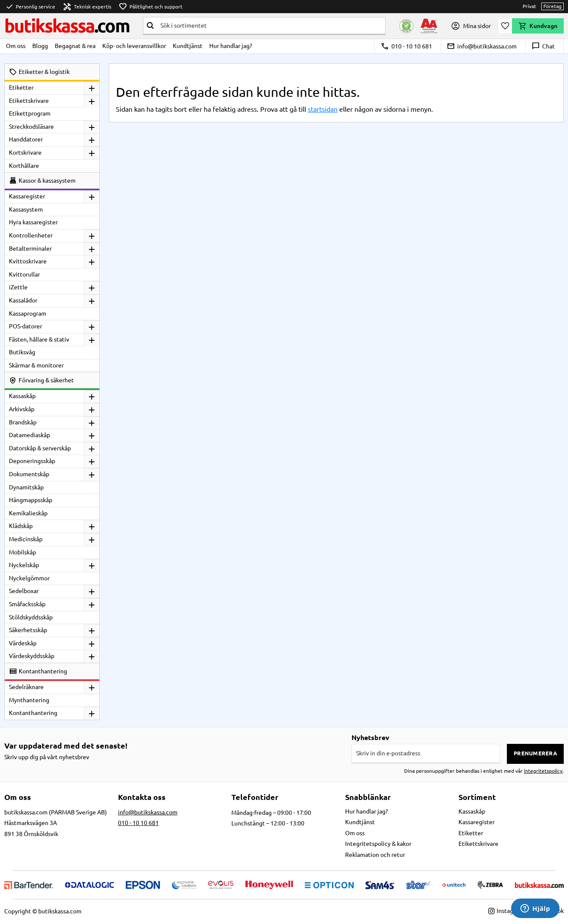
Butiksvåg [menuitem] (22, 352)
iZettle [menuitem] (18, 287)
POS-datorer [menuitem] (25, 326)
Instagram (506, 911)
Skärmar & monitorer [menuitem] (36, 365)
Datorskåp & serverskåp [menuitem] (40, 448)
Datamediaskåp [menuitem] (30, 435)
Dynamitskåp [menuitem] (26, 487)
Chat (543, 46)
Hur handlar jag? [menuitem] (231, 46)
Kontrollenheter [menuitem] (31, 235)
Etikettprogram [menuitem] (30, 113)
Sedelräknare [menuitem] (26, 687)
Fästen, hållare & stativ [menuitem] (39, 339)
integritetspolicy (543, 771)
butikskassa (67, 26)
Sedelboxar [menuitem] (24, 591)
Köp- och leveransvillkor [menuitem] (134, 46)
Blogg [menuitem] (40, 46)
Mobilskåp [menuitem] (22, 552)
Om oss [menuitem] (16, 46)
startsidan (323, 109)
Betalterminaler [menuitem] (30, 249)
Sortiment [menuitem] (477, 797)
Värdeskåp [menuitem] (23, 643)
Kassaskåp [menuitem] (22, 396)
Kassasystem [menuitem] (26, 209)
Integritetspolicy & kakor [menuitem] (378, 844)
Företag (553, 6)
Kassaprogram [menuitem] (28, 314)
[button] (505, 26)
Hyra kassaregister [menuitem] (33, 222)
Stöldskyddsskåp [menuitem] (31, 617)
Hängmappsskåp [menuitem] (31, 500)
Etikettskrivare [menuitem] (29, 101)
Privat (529, 6)
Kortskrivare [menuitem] (25, 153)
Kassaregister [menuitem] (27, 196)
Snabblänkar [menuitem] (368, 797)
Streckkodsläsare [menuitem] (31, 127)
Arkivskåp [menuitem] (22, 409)
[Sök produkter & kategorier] (271, 25)
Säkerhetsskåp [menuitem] (28, 630)
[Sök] (150, 25)
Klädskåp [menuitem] (21, 526)
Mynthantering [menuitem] (29, 700)
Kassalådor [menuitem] (23, 300)
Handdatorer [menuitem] (26, 139)
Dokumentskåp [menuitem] (29, 474)
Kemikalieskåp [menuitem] (28, 513)
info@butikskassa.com (482, 46)
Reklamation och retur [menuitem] (375, 855)
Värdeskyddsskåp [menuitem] (32, 656)
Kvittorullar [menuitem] (24, 274)
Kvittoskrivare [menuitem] (28, 261)
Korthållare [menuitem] (24, 166)
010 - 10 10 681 (406, 46)
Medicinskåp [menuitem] (26, 539)
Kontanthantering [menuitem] (33, 713)
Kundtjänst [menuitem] (188, 46)
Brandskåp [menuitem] (23, 422)
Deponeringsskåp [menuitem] (32, 461)
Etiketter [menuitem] (21, 88)
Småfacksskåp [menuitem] (27, 604)
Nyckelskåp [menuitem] (24, 565)
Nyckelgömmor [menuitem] (29, 578)
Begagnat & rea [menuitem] (75, 46)
